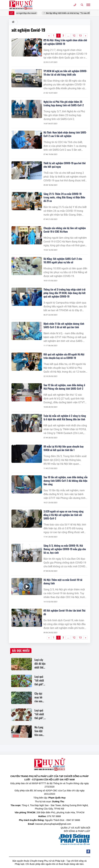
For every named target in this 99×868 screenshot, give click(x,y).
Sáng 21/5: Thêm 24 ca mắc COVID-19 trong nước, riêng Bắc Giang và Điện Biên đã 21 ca (64, 197)
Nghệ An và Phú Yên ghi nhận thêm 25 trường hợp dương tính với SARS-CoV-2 (64, 103)
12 (74, 36)
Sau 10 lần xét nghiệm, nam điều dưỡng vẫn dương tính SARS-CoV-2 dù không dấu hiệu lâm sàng (66, 481)
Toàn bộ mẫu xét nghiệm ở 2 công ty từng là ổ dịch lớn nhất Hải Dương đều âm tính (65, 417)
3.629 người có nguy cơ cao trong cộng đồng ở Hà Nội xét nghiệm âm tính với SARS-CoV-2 (64, 515)
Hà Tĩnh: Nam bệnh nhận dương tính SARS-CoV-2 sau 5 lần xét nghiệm (65, 134)
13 (80, 36)
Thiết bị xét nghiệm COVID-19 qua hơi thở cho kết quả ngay (65, 165)
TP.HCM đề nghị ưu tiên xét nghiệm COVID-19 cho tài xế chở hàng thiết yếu (65, 73)
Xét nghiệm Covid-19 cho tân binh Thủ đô (64, 612)
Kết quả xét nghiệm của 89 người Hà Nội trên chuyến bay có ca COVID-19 (64, 356)
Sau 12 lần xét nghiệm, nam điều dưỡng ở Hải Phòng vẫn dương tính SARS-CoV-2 (64, 387)
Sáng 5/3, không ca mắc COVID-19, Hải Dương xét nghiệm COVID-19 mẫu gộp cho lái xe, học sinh (65, 549)
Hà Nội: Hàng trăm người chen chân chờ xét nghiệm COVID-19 (65, 42)
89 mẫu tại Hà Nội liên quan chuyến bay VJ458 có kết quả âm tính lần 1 (64, 448)
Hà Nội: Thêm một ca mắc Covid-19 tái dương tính (63, 581)
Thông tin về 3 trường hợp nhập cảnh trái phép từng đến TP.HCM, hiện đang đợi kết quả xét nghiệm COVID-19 (65, 293)
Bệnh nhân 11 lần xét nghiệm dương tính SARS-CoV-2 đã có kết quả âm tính (64, 325)
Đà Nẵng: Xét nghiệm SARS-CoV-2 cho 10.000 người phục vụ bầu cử (63, 260)
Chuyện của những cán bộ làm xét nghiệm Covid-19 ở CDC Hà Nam (65, 230)
